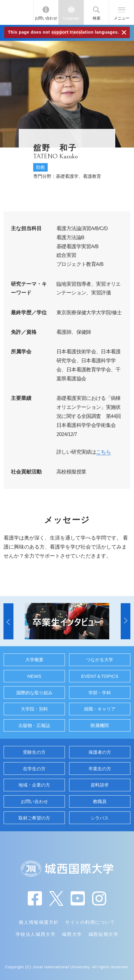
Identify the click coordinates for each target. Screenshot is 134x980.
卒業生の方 (100, 769)
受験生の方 (34, 752)
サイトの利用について (90, 922)
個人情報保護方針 (39, 922)
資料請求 (100, 785)
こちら (103, 452)
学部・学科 (100, 693)
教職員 (100, 801)
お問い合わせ (46, 18)
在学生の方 (34, 769)
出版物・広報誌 (34, 725)
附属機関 (100, 725)
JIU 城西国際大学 (17, 12)
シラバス (100, 818)
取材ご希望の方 (34, 818)
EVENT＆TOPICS (100, 676)
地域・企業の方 (34, 785)
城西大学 (72, 934)
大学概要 (34, 660)
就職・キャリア (100, 709)
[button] (9, 621)
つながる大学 (100, 660)
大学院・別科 (34, 709)
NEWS (34, 676)
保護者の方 (100, 752)
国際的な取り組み (34, 693)
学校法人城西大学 (36, 934)
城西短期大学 (103, 934)
